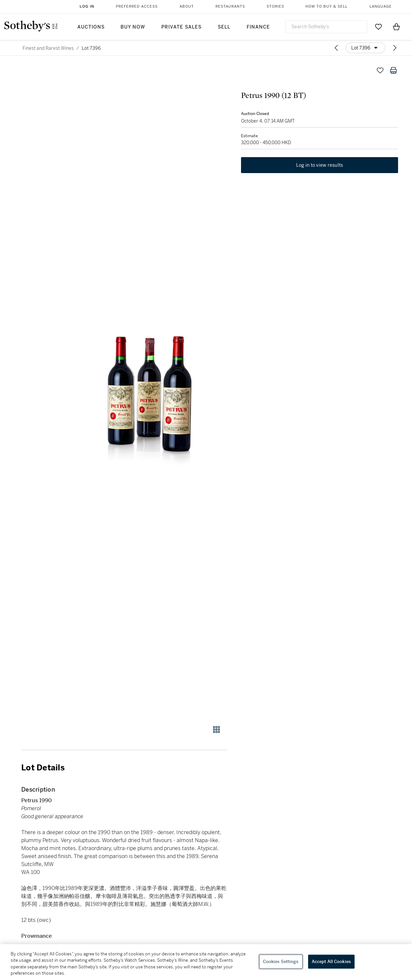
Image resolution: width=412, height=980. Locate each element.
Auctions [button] (91, 27)
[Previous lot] (336, 48)
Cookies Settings (281, 962)
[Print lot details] (393, 70)
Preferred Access (137, 6)
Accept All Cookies (331, 962)
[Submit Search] (360, 27)
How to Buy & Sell (327, 6)
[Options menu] (366, 48)
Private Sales (181, 27)
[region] (206, 962)
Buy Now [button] (133, 27)
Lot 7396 (91, 48)
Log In (87, 6)
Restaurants (230, 6)
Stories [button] (275, 6)
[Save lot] (380, 70)
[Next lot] (395, 48)
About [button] (187, 6)
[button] (150, 391)
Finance (258, 27)
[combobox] (326, 27)
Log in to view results (320, 166)
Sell (224, 27)
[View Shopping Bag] (396, 27)
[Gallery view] (216, 730)
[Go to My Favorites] (378, 27)
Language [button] (381, 6)
